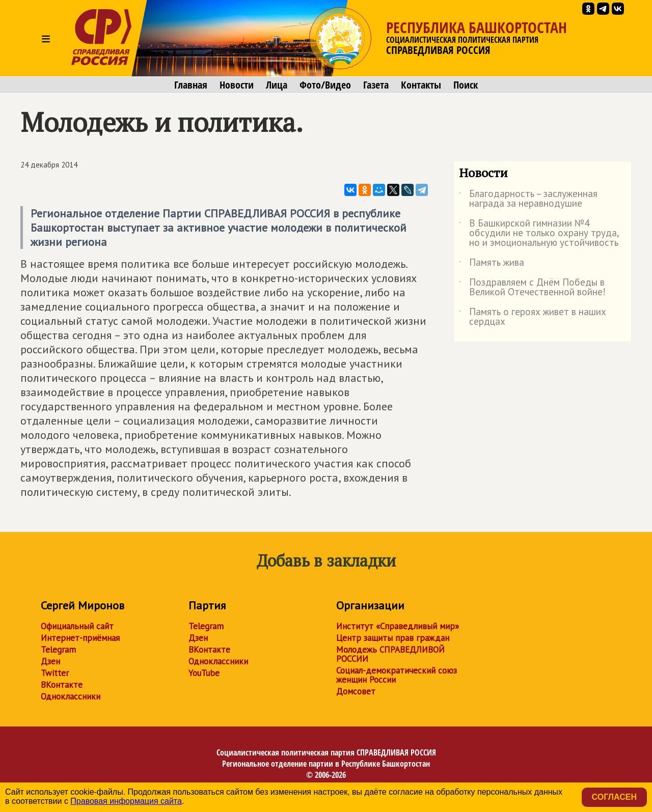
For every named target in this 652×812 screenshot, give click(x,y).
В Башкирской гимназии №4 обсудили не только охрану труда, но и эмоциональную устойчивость (539, 233)
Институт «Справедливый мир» (398, 626)
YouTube (204, 673)
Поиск (466, 85)
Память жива (492, 264)
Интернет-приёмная (80, 638)
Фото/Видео (325, 85)
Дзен (50, 661)
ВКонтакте (62, 685)
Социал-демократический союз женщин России (397, 675)
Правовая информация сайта (126, 801)
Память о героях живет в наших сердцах (533, 317)
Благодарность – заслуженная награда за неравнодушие (528, 199)
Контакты (421, 85)
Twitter (55, 673)
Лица (277, 85)
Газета (376, 85)
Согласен (614, 797)
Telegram (58, 650)
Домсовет (356, 691)
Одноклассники (71, 696)
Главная (191, 85)
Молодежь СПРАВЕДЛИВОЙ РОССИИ (390, 654)
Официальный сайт (77, 626)
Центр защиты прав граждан (393, 638)
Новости (237, 85)
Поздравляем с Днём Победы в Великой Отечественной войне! (532, 288)
